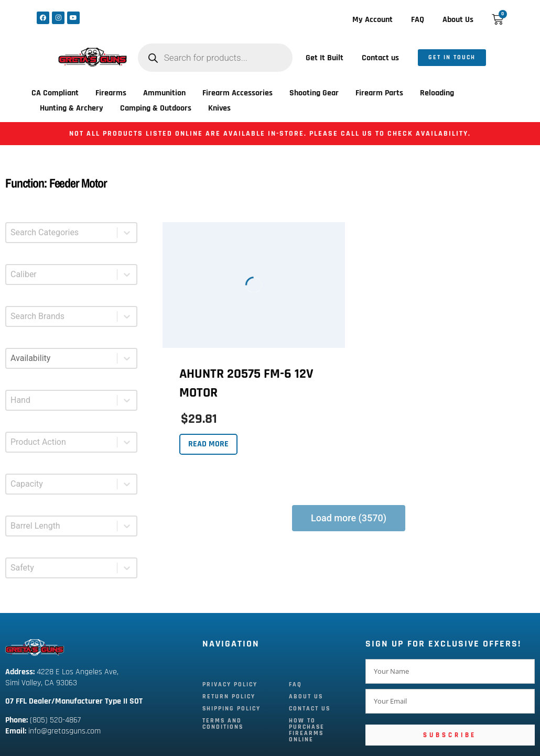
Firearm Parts (379, 93)
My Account (372, 20)
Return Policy (229, 697)
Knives (219, 108)
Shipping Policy (231, 709)
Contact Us (310, 709)
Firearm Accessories (237, 93)
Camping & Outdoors (156, 108)
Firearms (111, 93)
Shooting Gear (314, 93)
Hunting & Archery (72, 108)
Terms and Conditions (223, 724)
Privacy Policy (230, 684)
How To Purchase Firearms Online (307, 730)
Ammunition (164, 93)
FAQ (418, 20)
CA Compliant (55, 93)
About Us (458, 20)
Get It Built (325, 58)
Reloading (437, 93)
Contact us (380, 58)
